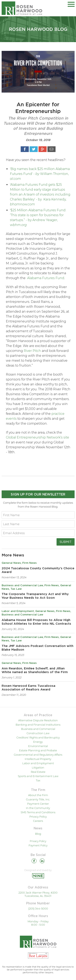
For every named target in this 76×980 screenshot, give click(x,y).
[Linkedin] (42, 862)
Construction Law (38, 733)
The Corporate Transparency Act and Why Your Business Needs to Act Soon (35, 596)
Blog (38, 834)
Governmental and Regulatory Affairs (38, 755)
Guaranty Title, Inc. (38, 799)
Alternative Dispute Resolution (38, 720)
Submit (66, 542)
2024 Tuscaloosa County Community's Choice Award (38, 570)
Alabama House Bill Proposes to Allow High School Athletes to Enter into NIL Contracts (36, 622)
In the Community (38, 808)
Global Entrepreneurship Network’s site (37, 437)
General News (11, 563)
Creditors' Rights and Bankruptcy (38, 737)
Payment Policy (38, 845)
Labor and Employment (18, 611)
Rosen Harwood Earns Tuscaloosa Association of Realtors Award (28, 688)
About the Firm (38, 795)
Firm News (29, 563)
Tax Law (16, 589)
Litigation (38, 767)
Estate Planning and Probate (38, 750)
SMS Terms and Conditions (38, 812)
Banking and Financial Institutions (38, 725)
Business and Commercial (38, 729)
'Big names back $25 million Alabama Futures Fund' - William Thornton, (40, 174)
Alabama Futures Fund (46, 278)
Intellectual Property (38, 759)
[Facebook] (34, 862)
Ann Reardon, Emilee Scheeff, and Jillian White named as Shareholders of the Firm (35, 670)
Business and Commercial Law (22, 586)
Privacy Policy (38, 817)
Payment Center (38, 804)
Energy (38, 742)
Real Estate (38, 772)
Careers (38, 821)
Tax (38, 780)
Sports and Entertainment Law (38, 776)
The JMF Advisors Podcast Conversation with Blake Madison (37, 648)
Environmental (38, 746)
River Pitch (32, 351)
